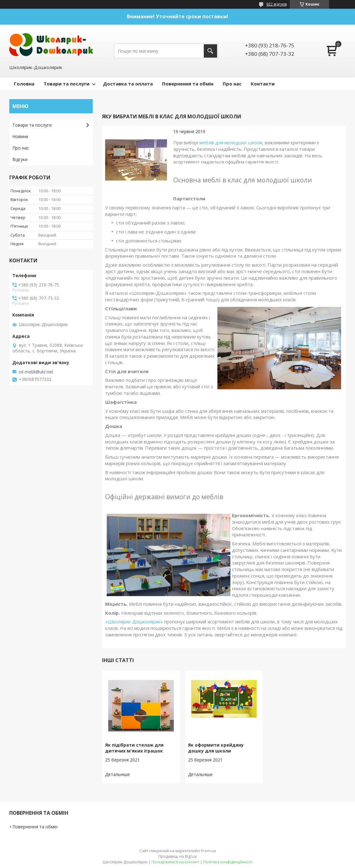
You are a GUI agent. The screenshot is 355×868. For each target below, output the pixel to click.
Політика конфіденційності (228, 862)
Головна (24, 84)
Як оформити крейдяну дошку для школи (216, 748)
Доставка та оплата (128, 84)
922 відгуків (276, 4)
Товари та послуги (66, 84)
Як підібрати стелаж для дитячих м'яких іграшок (134, 748)
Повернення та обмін (188, 84)
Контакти (263, 84)
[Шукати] (210, 51)
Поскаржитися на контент (175, 862)
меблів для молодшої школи (231, 142)
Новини (20, 136)
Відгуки (20, 159)
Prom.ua (208, 851)
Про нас (232, 84)
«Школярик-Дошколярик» (134, 622)
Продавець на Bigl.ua (177, 856)
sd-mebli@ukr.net (36, 372)
